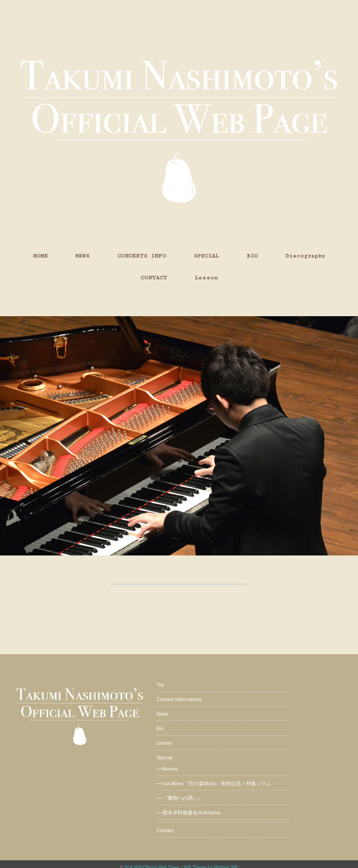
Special (164, 757)
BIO (252, 256)
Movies (170, 769)
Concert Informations (179, 699)
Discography (305, 256)
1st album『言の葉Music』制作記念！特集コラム (217, 783)
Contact (165, 830)
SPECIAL (206, 256)
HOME (40, 256)
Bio (160, 728)
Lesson (206, 278)
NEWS (82, 256)
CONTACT (154, 278)
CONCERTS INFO (142, 256)
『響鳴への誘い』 (183, 798)
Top (160, 685)
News (162, 714)
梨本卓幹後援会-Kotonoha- (192, 812)
